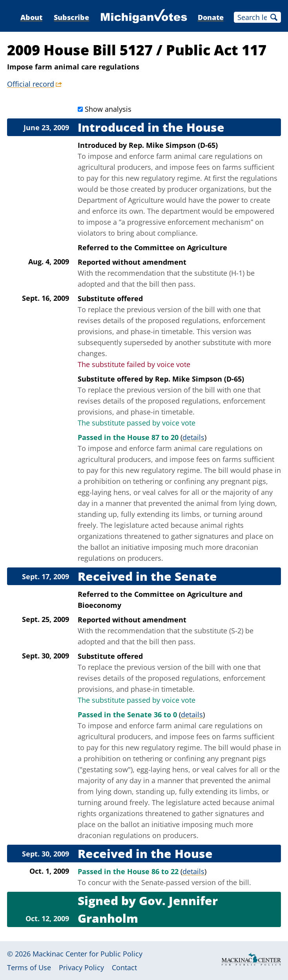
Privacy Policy (81, 967)
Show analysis (108, 109)
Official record (31, 84)
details (193, 437)
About (31, 17)
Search (274, 17)
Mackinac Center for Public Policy (87, 954)
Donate (211, 17)
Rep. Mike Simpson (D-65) (173, 145)
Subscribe (71, 17)
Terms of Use (29, 967)
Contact (124, 967)
